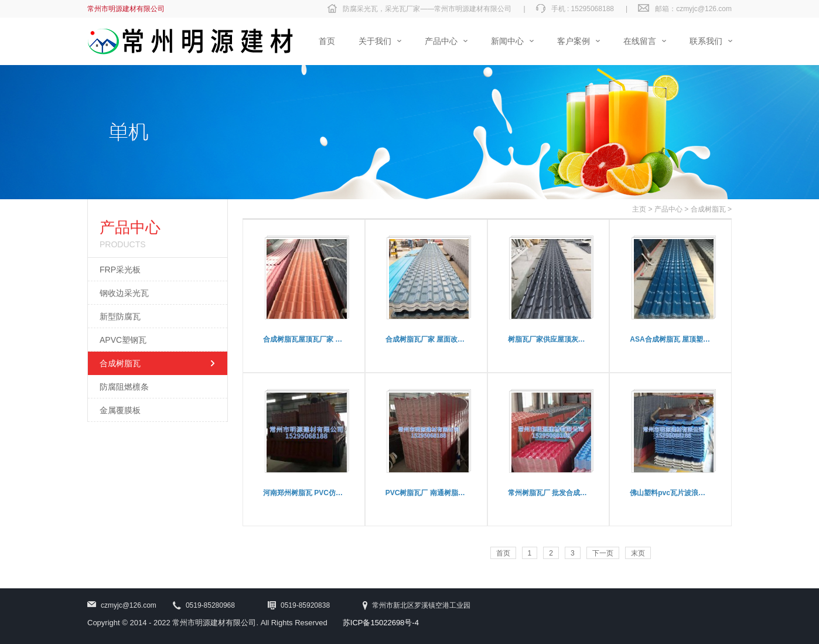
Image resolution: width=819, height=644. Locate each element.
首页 (503, 553)
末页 (638, 553)
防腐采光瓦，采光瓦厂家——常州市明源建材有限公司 (427, 9)
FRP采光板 (120, 270)
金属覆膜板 (120, 410)
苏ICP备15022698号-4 (381, 623)
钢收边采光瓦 (124, 293)
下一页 (603, 553)
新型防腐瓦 (120, 316)
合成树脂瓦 (120, 363)
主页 (639, 209)
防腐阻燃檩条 (124, 387)
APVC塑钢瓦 (123, 340)
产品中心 (668, 209)
